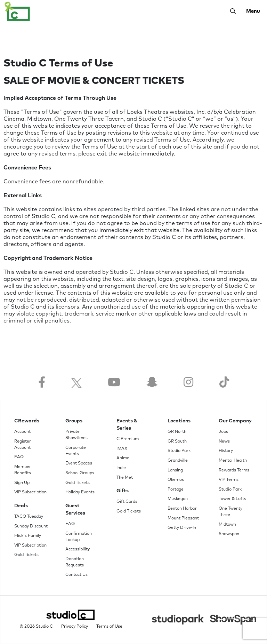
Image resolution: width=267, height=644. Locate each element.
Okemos (176, 480)
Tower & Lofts (232, 499)
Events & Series (127, 425)
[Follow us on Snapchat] (152, 383)
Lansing (175, 470)
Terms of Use (109, 627)
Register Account (23, 445)
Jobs (223, 432)
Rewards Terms (234, 470)
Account (22, 432)
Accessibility (78, 549)
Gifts (123, 491)
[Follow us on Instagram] (188, 383)
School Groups (80, 473)
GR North (177, 432)
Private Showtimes (76, 435)
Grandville (178, 461)
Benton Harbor (182, 509)
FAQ (19, 457)
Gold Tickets (26, 555)
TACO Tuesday (29, 517)
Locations (179, 421)
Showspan (229, 534)
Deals (21, 506)
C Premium (128, 439)
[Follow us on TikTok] (224, 383)
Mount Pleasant (183, 518)
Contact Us (76, 575)
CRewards (27, 421)
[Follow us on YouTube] (114, 383)
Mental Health (233, 461)
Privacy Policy (75, 627)
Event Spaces (79, 463)
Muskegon (178, 499)
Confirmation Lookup (79, 537)
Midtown (227, 525)
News (224, 442)
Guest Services (75, 510)
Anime (123, 458)
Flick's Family (28, 536)
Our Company (235, 421)
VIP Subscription (30, 492)
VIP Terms (229, 480)
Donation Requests (75, 562)
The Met (125, 478)
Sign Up (22, 483)
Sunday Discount (31, 526)
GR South (177, 442)
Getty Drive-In (182, 528)
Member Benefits (23, 470)
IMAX (122, 449)
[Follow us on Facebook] (42, 383)
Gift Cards (127, 502)
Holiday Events (80, 492)
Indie (121, 468)
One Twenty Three (230, 512)
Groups (74, 421)
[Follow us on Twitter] (76, 383)
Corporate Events (76, 451)
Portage (176, 490)
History (226, 451)
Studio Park (179, 451)
